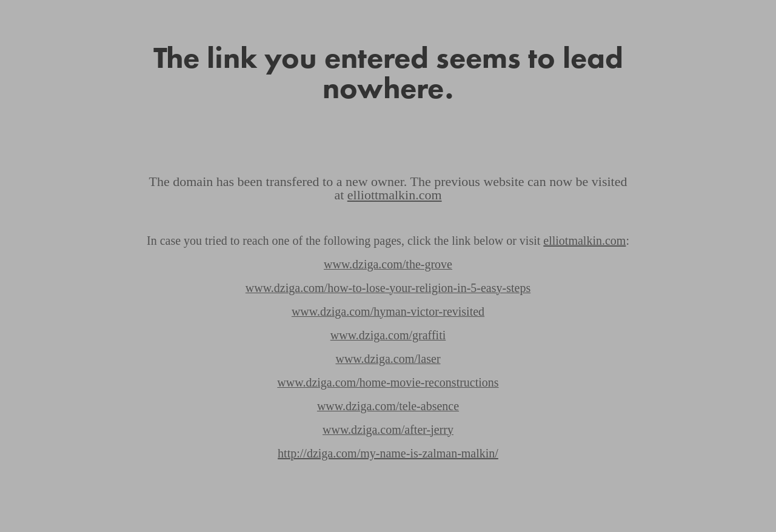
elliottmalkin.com (395, 195)
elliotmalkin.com (584, 241)
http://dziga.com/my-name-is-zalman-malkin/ (388, 453)
